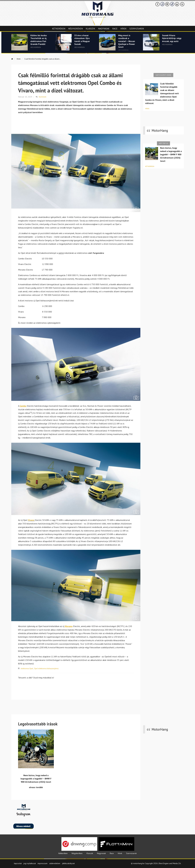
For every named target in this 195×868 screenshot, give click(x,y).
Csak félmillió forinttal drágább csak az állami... (48, 59)
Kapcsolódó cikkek (163, 75)
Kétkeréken (59, 29)
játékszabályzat (68, 863)
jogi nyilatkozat (30, 863)
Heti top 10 (163, 143)
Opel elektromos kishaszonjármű (49, 668)
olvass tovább (36, 787)
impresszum (43, 863)
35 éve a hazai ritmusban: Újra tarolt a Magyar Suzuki (83, 41)
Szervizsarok (137, 29)
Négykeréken (75, 29)
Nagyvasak (104, 29)
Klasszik (90, 29)
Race (115, 29)
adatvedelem (55, 863)
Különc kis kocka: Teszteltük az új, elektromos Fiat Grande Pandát (40, 41)
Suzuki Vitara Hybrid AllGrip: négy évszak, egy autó (171, 41)
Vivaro (31, 520)
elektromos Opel (28, 668)
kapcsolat (18, 863)
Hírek (123, 29)
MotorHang (160, 130)
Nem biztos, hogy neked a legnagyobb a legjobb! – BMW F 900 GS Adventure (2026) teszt (171, 154)
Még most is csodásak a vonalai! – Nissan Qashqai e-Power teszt (127, 42)
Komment (43, 97)
